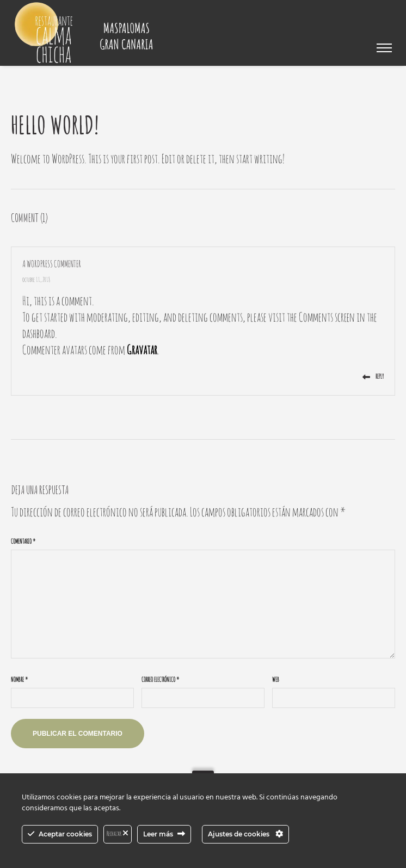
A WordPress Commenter (52, 264)
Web (276, 679)
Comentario (23, 541)
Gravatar (142, 350)
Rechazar (118, 833)
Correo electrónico (160, 679)
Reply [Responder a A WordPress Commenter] (373, 376)
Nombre (19, 679)
